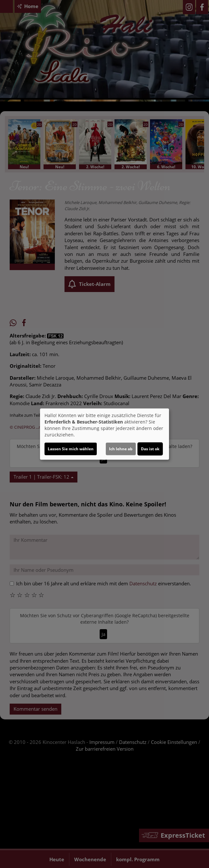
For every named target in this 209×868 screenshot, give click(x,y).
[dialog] (104, 434)
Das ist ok (150, 449)
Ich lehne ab (121, 449)
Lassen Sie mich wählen (71, 449)
